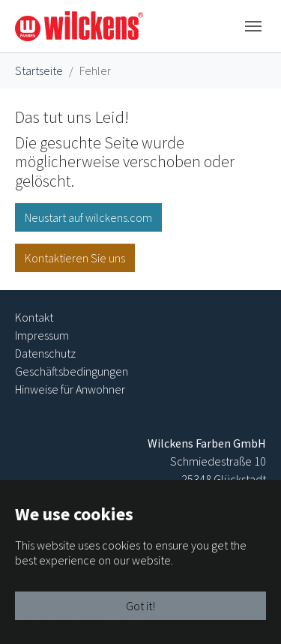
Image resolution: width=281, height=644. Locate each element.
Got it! (140, 606)
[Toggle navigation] (253, 26)
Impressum (42, 335)
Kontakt (34, 317)
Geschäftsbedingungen (72, 371)
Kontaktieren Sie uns (75, 258)
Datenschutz (45, 353)
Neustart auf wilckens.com (88, 217)
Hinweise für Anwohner (70, 389)
